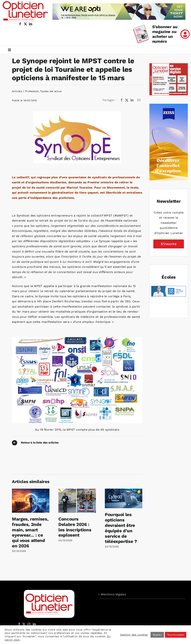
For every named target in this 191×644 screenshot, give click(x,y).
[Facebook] (122, 100)
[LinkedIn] (132, 100)
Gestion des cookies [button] (134, 635)
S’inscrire (169, 244)
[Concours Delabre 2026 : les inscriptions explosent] (77, 490)
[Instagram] (28, 624)
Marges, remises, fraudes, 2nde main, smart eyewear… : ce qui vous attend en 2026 (30, 532)
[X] (127, 100)
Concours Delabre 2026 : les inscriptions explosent (75, 527)
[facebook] (20, 24)
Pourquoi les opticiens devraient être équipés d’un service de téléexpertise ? (121, 528)
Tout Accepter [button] (176, 635)
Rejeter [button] (157, 635)
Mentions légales (113, 594)
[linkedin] (31, 24)
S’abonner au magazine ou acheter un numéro (165, 34)
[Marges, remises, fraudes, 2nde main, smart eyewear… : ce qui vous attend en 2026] (31, 490)
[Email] (139, 100)
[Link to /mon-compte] (185, 34)
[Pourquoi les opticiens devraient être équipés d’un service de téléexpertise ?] (124, 490)
